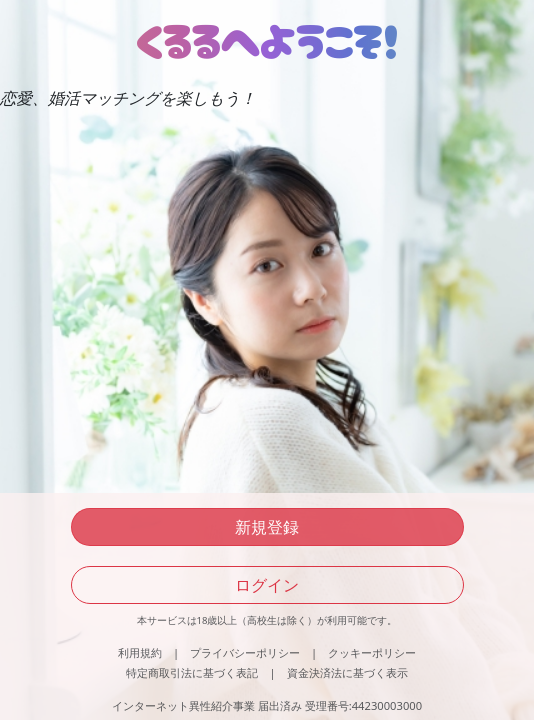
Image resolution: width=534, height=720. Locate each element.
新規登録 (267, 527)
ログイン (267, 585)
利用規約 (140, 652)
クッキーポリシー (372, 652)
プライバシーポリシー (245, 652)
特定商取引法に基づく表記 (192, 672)
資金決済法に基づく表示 (347, 672)
